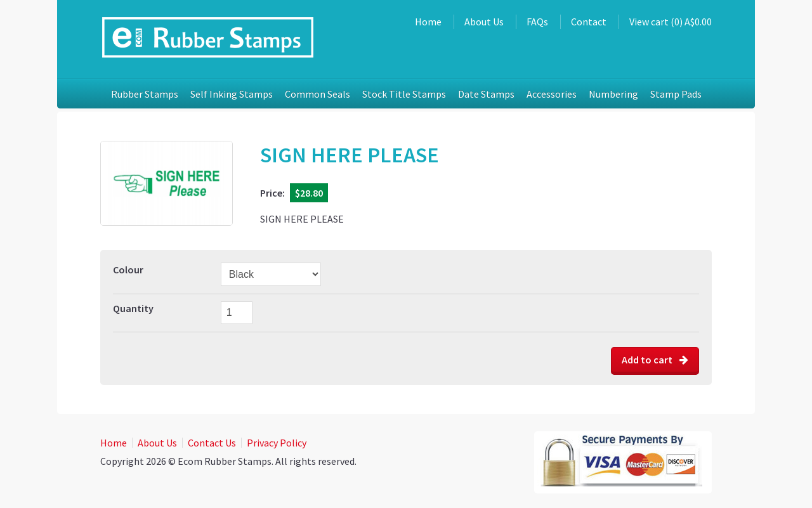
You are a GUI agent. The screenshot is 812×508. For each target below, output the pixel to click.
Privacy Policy (277, 443)
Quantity (133, 308)
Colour (128, 270)
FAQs (537, 22)
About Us (484, 22)
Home (428, 22)
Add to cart (655, 360)
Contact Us (212, 443)
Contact (589, 22)
